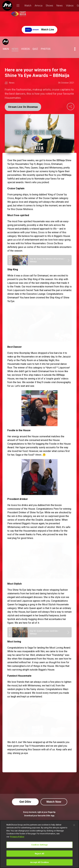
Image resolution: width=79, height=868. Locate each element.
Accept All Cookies (39, 862)
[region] (39, 844)
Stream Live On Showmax (23, 107)
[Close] (74, 825)
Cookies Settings (39, 845)
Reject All (39, 854)
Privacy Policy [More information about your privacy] (17, 837)
